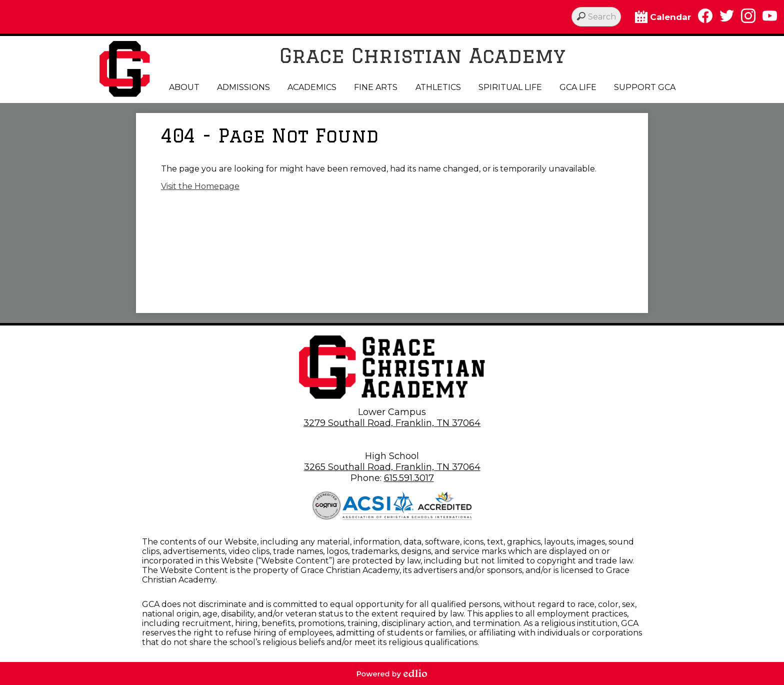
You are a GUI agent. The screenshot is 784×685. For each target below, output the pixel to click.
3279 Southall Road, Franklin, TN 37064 (392, 423)
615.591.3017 (409, 478)
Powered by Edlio (392, 673)
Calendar (663, 17)
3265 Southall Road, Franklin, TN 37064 (392, 467)
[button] (184, 87)
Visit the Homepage (200, 186)
